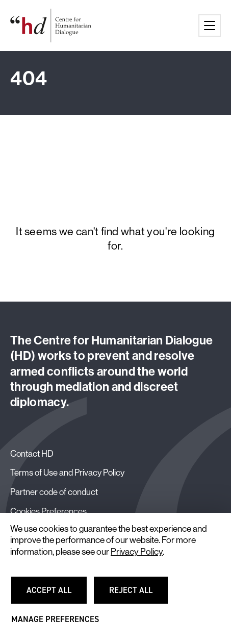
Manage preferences (55, 624)
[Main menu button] (210, 26)
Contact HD (32, 453)
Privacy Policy (137, 552)
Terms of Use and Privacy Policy (67, 472)
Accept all (55, 595)
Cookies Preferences (48, 511)
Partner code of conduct (54, 492)
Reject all (137, 595)
